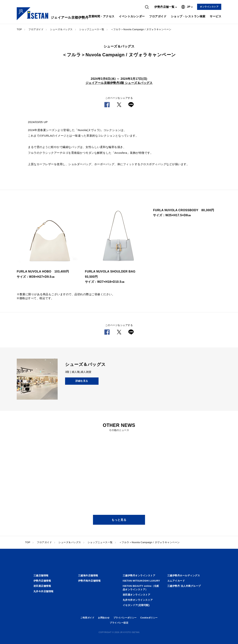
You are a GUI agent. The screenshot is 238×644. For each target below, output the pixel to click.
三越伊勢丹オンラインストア (139, 575)
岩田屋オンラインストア (137, 595)
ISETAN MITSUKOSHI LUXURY (141, 581)
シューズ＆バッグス (61, 29)
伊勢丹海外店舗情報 (89, 581)
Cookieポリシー (149, 618)
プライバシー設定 (119, 623)
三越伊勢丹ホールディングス (184, 575)
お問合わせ (104, 618)
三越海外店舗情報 (88, 575)
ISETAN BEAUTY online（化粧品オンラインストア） (141, 588)
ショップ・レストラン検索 (188, 16)
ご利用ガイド (87, 618)
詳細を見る (82, 381)
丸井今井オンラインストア (138, 600)
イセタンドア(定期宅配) (136, 605)
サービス (216, 16)
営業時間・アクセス (102, 16)
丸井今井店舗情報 (44, 591)
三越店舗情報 (41, 575)
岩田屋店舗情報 (42, 586)
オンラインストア (209, 7)
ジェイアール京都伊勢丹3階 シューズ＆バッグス (119, 83)
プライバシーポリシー (125, 618)
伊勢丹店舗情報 (42, 581)
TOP (19, 29)
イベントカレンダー (132, 16)
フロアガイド (158, 16)
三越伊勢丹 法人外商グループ (184, 586)
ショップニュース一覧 (92, 29)
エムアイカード (176, 581)
